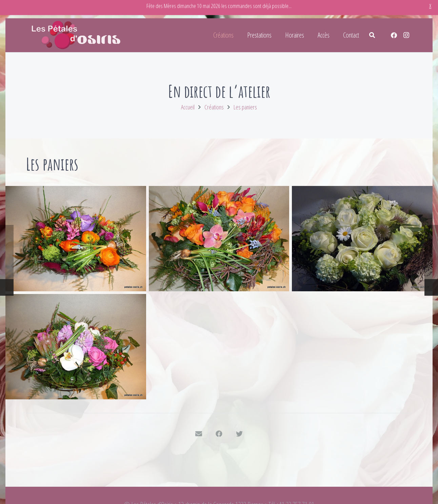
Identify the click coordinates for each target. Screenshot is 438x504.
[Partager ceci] (219, 434)
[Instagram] (406, 35)
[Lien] (77, 35)
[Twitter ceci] (239, 434)
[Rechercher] (372, 35)
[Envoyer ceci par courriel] (199, 434)
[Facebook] (394, 35)
